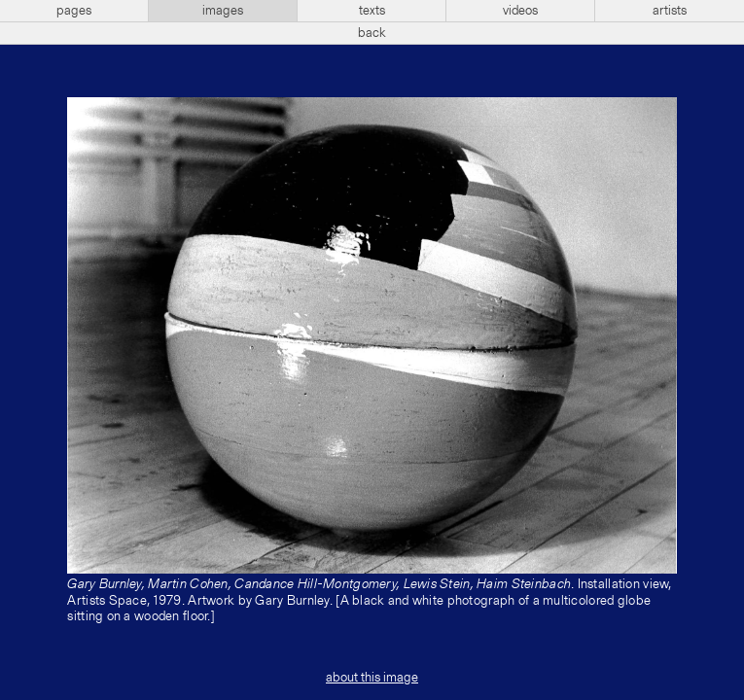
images (223, 11)
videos (520, 11)
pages (74, 11)
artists (670, 11)
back (372, 33)
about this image (372, 678)
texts (372, 11)
